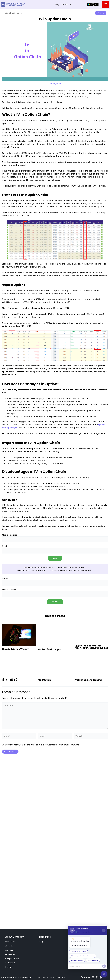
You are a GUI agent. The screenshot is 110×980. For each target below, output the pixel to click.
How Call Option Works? (15, 649)
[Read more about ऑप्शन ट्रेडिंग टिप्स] (19, 666)
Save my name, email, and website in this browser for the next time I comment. (42, 745)
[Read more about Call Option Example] (55, 635)
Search (101, 13)
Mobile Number (55, 593)
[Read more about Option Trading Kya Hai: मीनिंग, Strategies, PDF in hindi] (91, 633)
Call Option (45, 680)
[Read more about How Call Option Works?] (19, 635)
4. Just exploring (93, 960)
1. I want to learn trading (78, 952)
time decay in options (39, 90)
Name (55, 582)
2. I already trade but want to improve (82, 956)
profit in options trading (21, 448)
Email (55, 549)
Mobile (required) (55, 538)
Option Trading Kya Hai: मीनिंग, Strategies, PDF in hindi (91, 647)
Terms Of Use (55, 977)
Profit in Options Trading (88, 680)
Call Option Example (50, 649)
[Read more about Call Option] (55, 666)
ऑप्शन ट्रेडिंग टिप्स (11, 680)
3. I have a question (77, 960)
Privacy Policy (43, 977)
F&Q (63, 977)
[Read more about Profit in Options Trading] (91, 666)
